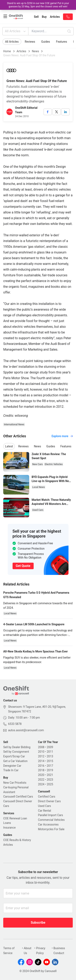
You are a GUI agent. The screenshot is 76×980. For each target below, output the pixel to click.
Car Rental (45, 811)
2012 (41, 756)
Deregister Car (12, 766)
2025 (50, 784)
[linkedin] (65, 112)
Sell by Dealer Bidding (17, 747)
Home (7, 51)
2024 (41, 784)
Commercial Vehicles (51, 820)
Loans (7, 823)
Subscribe (38, 923)
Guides (45, 42)
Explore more (62, 436)
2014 (41, 761)
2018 (41, 770)
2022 (41, 780)
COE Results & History (17, 840)
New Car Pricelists (15, 783)
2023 (50, 780)
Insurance (9, 828)
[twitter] (57, 112)
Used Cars (45, 806)
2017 (50, 766)
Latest (9, 446)
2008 (41, 747)
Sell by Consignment (16, 752)
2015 (50, 761)
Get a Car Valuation (15, 761)
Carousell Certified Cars (18, 797)
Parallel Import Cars (51, 815)
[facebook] (48, 112)
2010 (41, 752)
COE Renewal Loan (15, 818)
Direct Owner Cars (49, 801)
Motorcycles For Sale (51, 829)
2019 (50, 770)
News (35, 51)
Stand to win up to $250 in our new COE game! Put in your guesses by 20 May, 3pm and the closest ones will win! (38, 5)
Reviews (30, 42)
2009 (50, 747)
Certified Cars (47, 797)
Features (62, 42)
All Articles (16, 31)
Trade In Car (11, 770)
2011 (50, 752)
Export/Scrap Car (14, 756)
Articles (21, 51)
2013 (50, 756)
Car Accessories (48, 824)
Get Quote (23, 566)
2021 (50, 775)
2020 (41, 775)
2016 (41, 766)
